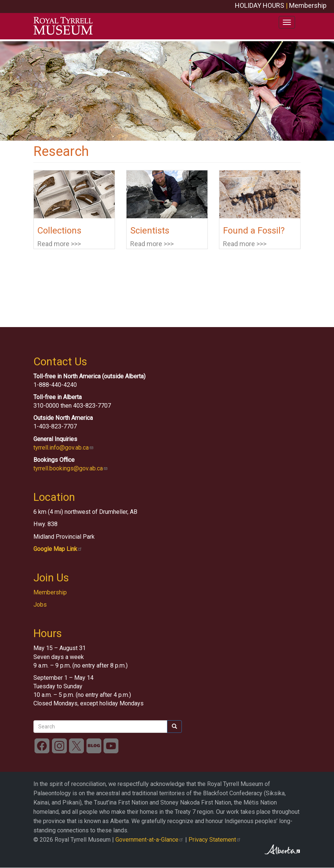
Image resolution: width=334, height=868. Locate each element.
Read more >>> (59, 244)
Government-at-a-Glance (150, 840)
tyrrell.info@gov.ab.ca (64, 448)
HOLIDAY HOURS (260, 5)
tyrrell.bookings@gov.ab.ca (71, 468)
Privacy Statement (215, 840)
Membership (308, 5)
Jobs (40, 605)
